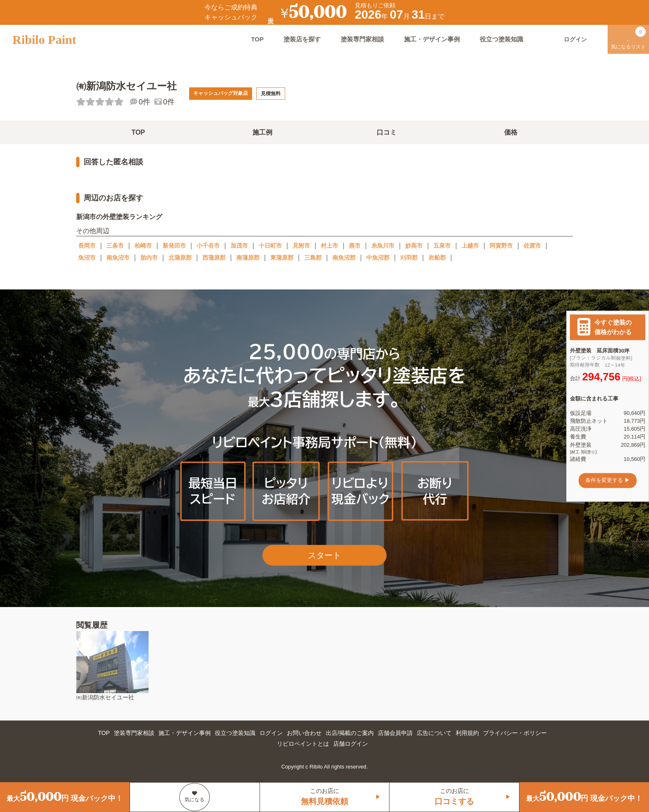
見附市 (301, 246)
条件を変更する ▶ (608, 481)
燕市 (355, 246)
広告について (434, 733)
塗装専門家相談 (362, 39)
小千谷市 (208, 246)
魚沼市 (87, 258)
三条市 (115, 246)
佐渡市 (532, 246)
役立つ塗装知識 (501, 39)
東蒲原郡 (282, 258)
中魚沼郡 (378, 258)
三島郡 (313, 258)
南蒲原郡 (248, 258)
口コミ (387, 132)
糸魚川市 (383, 246)
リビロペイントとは (303, 744)
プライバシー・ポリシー (515, 733)
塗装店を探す (302, 39)
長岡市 (87, 246)
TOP (257, 39)
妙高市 (414, 246)
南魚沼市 (118, 258)
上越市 (470, 246)
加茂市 (239, 246)
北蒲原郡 (180, 258)
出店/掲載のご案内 (350, 733)
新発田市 (174, 246)
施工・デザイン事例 (432, 39)
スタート (324, 555)
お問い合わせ (304, 733)
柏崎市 (143, 246)
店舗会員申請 (395, 733)
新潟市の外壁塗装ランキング (119, 217)
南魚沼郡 (344, 258)
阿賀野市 (501, 246)
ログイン (271, 733)
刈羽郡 (409, 258)
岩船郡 (437, 258)
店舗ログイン (351, 744)
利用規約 (467, 733)
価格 (511, 132)
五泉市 (442, 246)
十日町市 (270, 246)
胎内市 (149, 258)
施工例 (262, 132)
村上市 (329, 246)
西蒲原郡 (214, 258)
